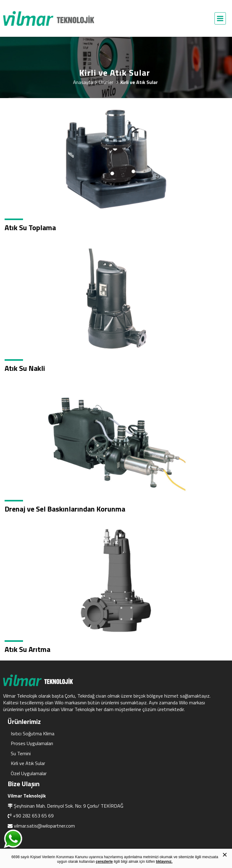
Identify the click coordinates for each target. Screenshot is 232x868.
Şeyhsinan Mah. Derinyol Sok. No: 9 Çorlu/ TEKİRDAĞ (69, 806)
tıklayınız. (164, 862)
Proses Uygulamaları (32, 743)
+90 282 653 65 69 (33, 816)
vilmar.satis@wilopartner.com (44, 826)
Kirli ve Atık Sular (28, 763)
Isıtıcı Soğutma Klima (33, 733)
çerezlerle (104, 862)
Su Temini (21, 753)
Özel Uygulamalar (29, 773)
